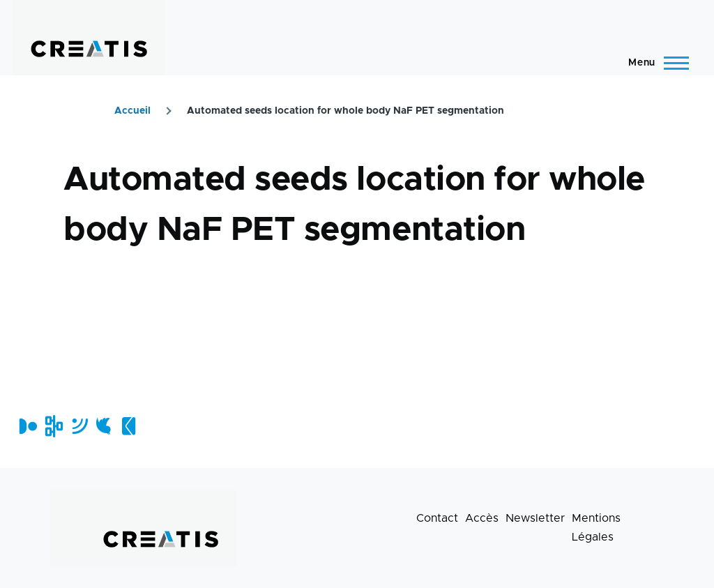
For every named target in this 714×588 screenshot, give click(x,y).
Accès (482, 518)
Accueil (132, 111)
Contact (437, 518)
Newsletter (535, 518)
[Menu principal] (654, 63)
